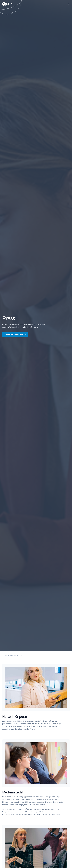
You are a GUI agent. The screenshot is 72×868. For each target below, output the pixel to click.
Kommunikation (13, 655)
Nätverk (5, 655)
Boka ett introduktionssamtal (15, 334)
